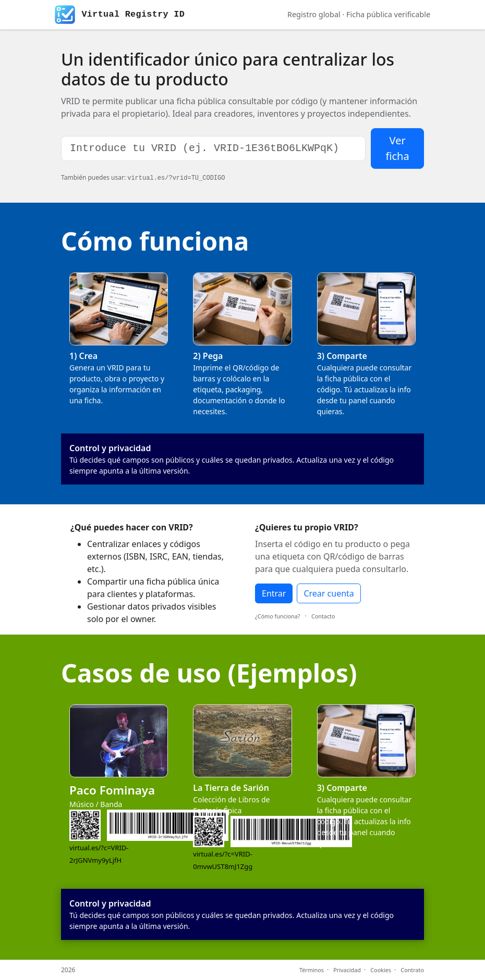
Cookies (381, 970)
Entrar (274, 593)
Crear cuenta (329, 593)
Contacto (323, 616)
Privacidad (347, 970)
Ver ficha (397, 148)
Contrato (412, 970)
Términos (312, 970)
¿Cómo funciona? (277, 616)
